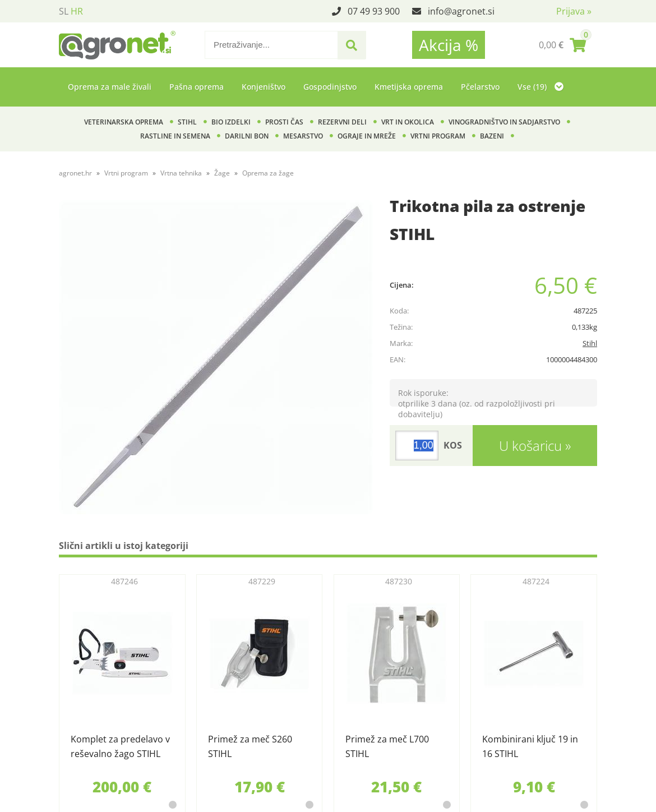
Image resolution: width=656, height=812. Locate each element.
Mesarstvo (303, 136)
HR (77, 11)
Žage (222, 173)
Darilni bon (247, 136)
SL (64, 11)
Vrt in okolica (408, 122)
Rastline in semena (175, 136)
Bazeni (492, 136)
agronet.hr (75, 173)
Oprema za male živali (110, 87)
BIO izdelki (231, 122)
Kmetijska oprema (409, 87)
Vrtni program (438, 136)
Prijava (574, 11)
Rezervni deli (342, 122)
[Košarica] (562, 45)
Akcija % (449, 45)
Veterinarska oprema (124, 122)
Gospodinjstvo (330, 87)
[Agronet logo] (117, 45)
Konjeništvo (264, 87)
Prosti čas (284, 122)
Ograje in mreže (367, 136)
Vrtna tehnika (181, 173)
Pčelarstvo (480, 87)
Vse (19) (540, 87)
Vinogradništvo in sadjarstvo (504, 122)
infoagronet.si (461, 11)
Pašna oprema (197, 87)
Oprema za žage (268, 173)
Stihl (187, 122)
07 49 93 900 (374, 11)
